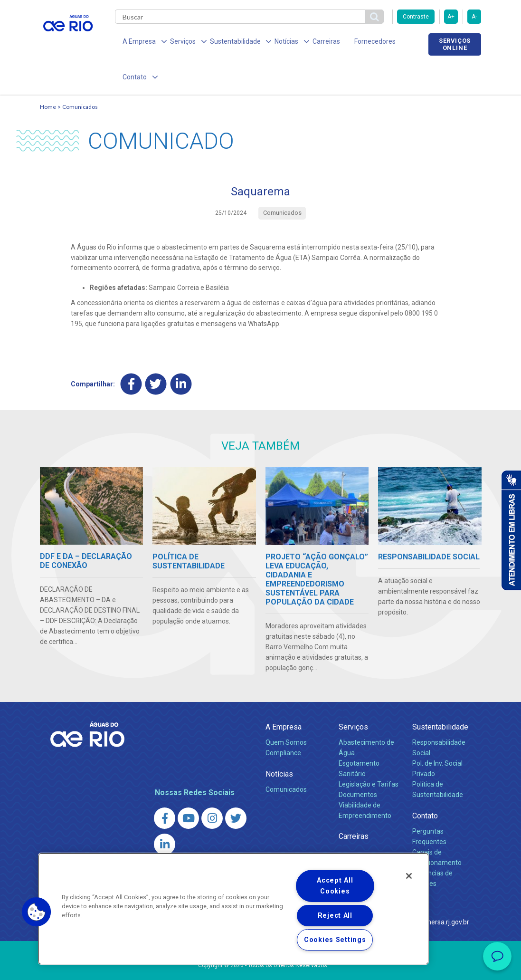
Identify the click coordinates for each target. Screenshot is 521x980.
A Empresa (284, 694)
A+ (451, 17)
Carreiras (310, 43)
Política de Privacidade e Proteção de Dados (261, 966)
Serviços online (455, 44)
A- (474, 17)
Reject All (335, 916)
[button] (37, 912)
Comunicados (80, 74)
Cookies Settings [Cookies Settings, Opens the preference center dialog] (335, 940)
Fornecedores (355, 43)
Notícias (279, 741)
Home (48, 74)
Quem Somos (286, 710)
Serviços (353, 694)
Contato (425, 783)
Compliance (283, 720)
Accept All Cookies (335, 886)
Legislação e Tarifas (369, 751)
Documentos (358, 762)
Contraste (416, 17)
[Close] (409, 876)
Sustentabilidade (440, 694)
